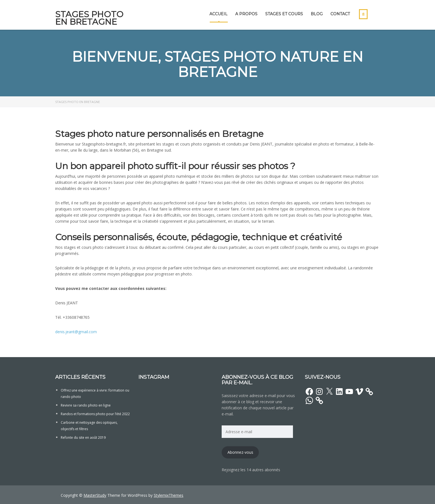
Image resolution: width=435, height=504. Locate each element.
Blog (317, 14)
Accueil (218, 14)
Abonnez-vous (240, 452)
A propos (246, 14)
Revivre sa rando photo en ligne (86, 405)
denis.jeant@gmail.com (76, 332)
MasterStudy (95, 495)
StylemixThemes (169, 495)
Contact (340, 14)
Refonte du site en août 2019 (83, 437)
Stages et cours (284, 14)
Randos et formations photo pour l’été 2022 (95, 414)
